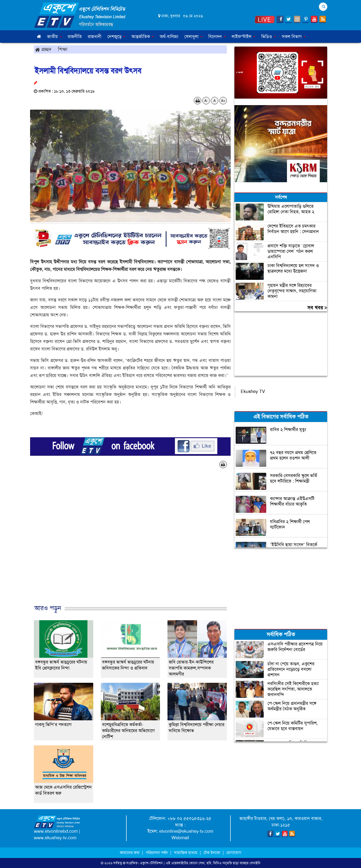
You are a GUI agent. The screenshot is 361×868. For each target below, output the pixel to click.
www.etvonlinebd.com (56, 831)
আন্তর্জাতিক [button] (143, 37)
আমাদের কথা (130, 853)
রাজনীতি (75, 37)
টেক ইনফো (212, 853)
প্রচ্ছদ (43, 49)
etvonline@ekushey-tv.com (186, 831)
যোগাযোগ (234, 853)
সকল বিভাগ (294, 37)
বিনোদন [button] (217, 37)
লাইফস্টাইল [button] (243, 37)
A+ (223, 101)
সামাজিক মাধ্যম (186, 853)
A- (206, 101)
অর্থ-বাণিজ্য (169, 37)
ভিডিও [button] (268, 37)
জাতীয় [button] (54, 37)
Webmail (180, 838)
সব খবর (317, 308)
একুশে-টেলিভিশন (151, 863)
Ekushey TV (253, 391)
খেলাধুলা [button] (193, 37)
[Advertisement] (130, 542)
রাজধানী (95, 37)
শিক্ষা (63, 49)
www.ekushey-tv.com (55, 838)
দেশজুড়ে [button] (116, 37)
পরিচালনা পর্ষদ (157, 853)
